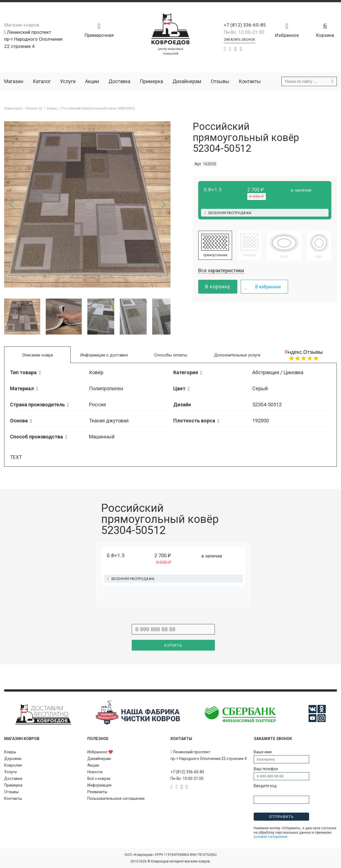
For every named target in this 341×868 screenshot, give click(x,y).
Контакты (250, 81)
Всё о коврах (99, 779)
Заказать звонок (240, 40)
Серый (260, 388)
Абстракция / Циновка (278, 372)
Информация (99, 785)
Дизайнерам (187, 81)
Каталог (42, 81)
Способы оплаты (171, 355)
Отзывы (220, 81)
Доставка (119, 81)
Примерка (151, 81)
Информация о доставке (104, 355)
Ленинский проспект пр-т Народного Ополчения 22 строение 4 (33, 39)
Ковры (10, 752)
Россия (97, 405)
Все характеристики (221, 270)
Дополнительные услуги (237, 355)
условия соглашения (270, 837)
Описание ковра (38, 355)
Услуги (68, 81)
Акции (92, 81)
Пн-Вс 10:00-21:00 (244, 32)
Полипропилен (106, 388)
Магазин (14, 81)
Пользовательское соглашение (116, 798)
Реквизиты (97, 792)
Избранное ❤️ (100, 752)
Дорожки (13, 759)
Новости (95, 772)
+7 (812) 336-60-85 (245, 25)
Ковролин (13, 765)
